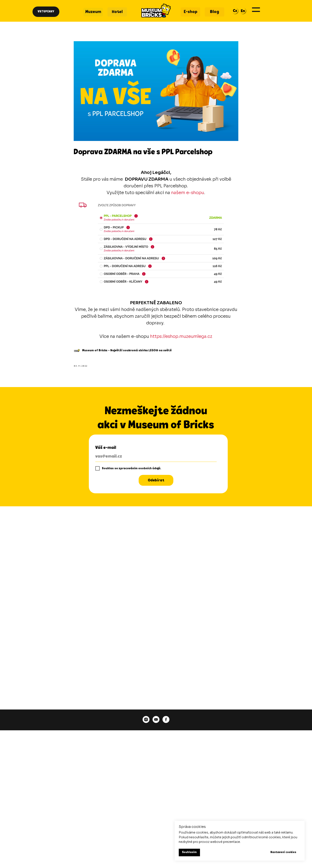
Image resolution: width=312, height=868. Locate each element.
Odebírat (156, 483)
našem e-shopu (188, 194)
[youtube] (156, 722)
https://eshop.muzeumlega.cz (181, 338)
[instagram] (146, 722)
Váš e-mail (106, 450)
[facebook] (166, 722)
